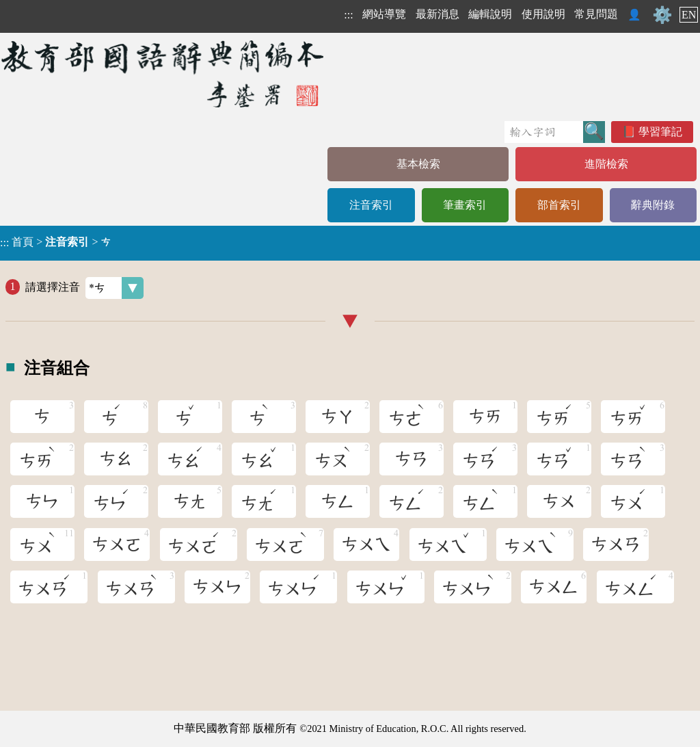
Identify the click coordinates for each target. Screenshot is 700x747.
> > (56, 242)
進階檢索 (606, 164)
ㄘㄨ (559, 501)
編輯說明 (490, 14)
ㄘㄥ (338, 501)
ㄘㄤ (190, 501)
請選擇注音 (84, 288)
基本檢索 (418, 164)
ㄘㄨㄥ (554, 587)
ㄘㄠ (116, 459)
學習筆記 (660, 132)
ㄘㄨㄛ (117, 545)
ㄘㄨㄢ (616, 545)
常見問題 (596, 14)
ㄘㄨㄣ (217, 587)
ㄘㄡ (334, 457)
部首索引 (559, 205)
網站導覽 (384, 14)
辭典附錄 (653, 205)
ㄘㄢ (412, 459)
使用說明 (543, 14)
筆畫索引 (465, 205)
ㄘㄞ (485, 417)
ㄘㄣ (42, 501)
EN (689, 15)
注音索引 (371, 205)
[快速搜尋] (544, 132)
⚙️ (662, 15)
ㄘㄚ (338, 417)
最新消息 (437, 14)
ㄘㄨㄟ (366, 545)
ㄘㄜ (408, 414)
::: (348, 15)
